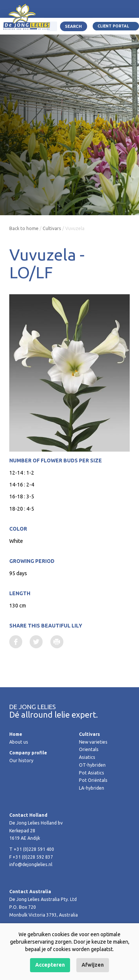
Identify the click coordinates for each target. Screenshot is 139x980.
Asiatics (87, 757)
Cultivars (52, 228)
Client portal (113, 26)
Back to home (24, 228)
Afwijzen (93, 965)
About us (19, 742)
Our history (21, 761)
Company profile (28, 753)
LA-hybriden (92, 788)
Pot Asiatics (92, 773)
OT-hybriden (92, 765)
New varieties (93, 742)
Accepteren (50, 965)
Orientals (89, 749)
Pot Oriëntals (93, 780)
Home (16, 734)
